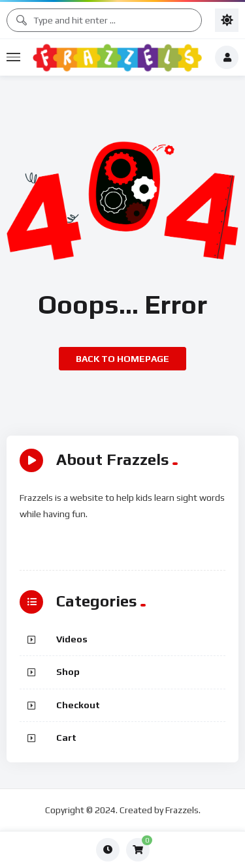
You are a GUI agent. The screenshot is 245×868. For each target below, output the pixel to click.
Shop (68, 672)
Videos (72, 639)
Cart (66, 738)
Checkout (78, 705)
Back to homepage (122, 359)
